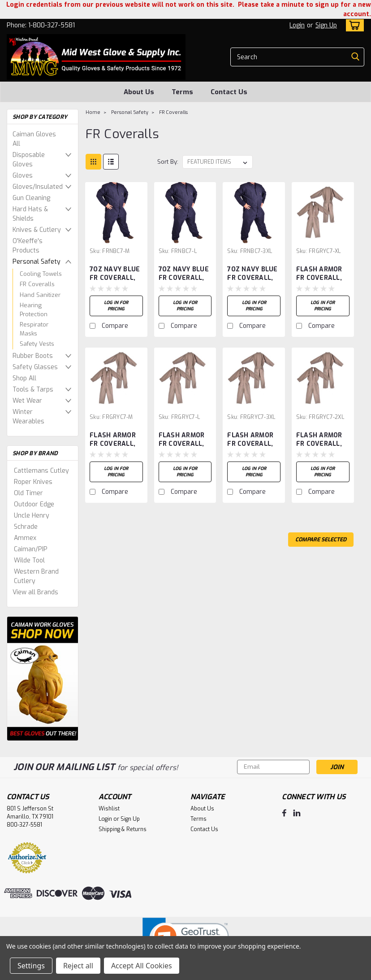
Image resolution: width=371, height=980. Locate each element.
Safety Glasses (35, 367)
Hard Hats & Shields (30, 214)
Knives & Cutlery (37, 230)
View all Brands (35, 592)
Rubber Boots (33, 356)
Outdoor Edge (34, 504)
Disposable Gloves (29, 160)
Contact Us (229, 92)
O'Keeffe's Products (28, 246)
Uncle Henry (32, 516)
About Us (139, 92)
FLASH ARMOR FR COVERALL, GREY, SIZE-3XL (252, 440)
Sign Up (326, 25)
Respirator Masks (34, 329)
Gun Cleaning (31, 198)
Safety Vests (37, 344)
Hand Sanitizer (40, 295)
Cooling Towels (41, 274)
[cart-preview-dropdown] (353, 25)
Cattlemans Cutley (41, 471)
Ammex (25, 538)
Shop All (24, 378)
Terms (182, 92)
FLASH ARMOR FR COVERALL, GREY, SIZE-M (113, 440)
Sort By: (168, 162)
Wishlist (109, 809)
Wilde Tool (29, 560)
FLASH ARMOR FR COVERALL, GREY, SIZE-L (182, 440)
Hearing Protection (34, 310)
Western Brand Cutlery (36, 576)
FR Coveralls (37, 284)
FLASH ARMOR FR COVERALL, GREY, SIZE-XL (319, 274)
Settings (31, 966)
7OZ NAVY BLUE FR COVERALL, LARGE (184, 274)
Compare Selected (321, 540)
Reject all (78, 966)
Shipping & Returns (123, 829)
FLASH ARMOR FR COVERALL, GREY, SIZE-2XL (321, 440)
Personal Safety (37, 262)
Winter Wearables (28, 417)
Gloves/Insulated (38, 187)
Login (297, 25)
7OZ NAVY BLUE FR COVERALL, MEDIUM (115, 274)
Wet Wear (27, 401)
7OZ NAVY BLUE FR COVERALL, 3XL (252, 274)
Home (93, 112)
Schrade (26, 527)
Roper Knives (33, 482)
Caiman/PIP (31, 549)
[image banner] (43, 678)
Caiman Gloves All (34, 139)
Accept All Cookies (142, 966)
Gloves (23, 176)
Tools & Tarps (33, 390)
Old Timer (28, 493)
